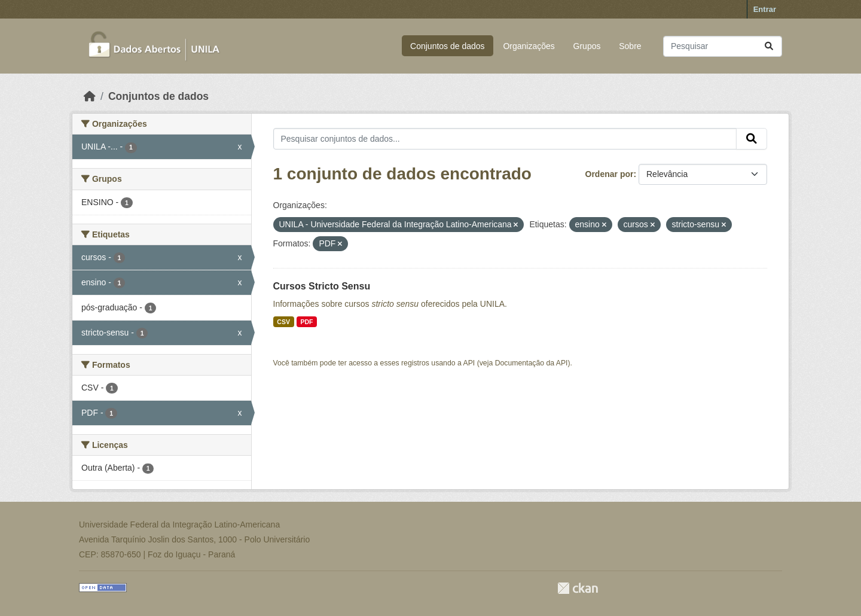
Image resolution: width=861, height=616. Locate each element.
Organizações (529, 46)
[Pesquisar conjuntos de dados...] (723, 46)
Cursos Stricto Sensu (322, 286)
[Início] (90, 96)
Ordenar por (610, 174)
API (469, 363)
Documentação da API (532, 363)
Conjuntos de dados (448, 46)
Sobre (630, 46)
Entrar (765, 9)
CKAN (578, 588)
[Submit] (769, 46)
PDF (306, 322)
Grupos (587, 46)
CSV (283, 322)
